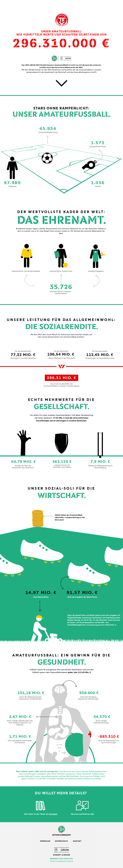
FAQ (92, 814)
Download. (53, 814)
